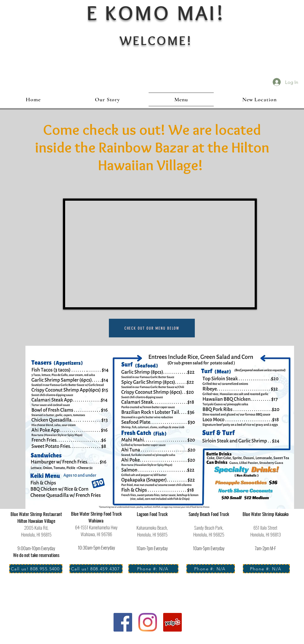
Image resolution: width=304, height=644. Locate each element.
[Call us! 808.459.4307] (96, 569)
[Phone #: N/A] (153, 569)
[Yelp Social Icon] (172, 622)
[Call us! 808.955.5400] (36, 569)
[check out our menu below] (152, 328)
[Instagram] (148, 622)
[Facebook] (123, 622)
